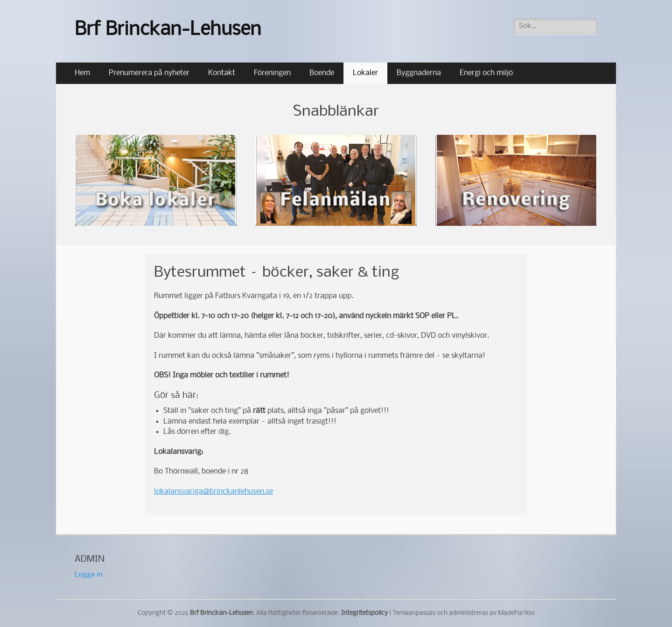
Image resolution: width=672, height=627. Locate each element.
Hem (82, 73)
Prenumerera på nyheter (149, 73)
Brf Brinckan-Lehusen (168, 30)
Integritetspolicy (364, 613)
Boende (322, 73)
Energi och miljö (486, 73)
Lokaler (365, 73)
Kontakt (222, 73)
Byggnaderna (419, 73)
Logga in (89, 575)
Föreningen (272, 73)
